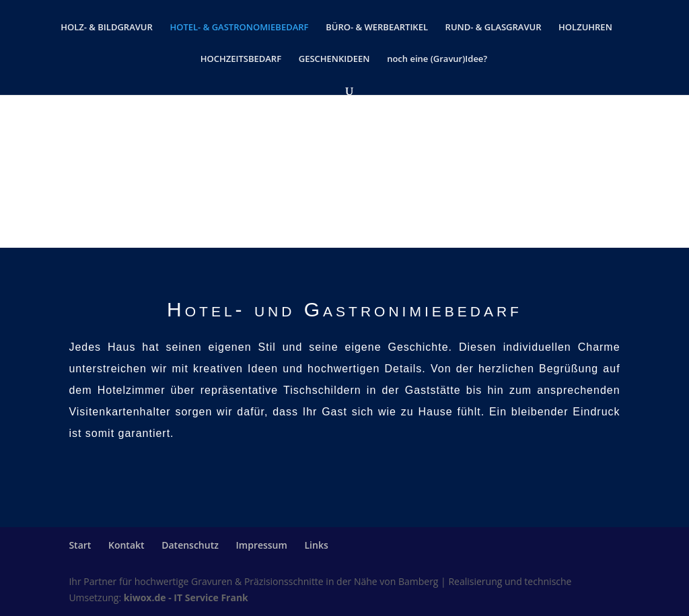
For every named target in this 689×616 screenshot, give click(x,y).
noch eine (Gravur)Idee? (437, 59)
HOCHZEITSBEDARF (241, 59)
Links (317, 545)
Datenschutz (190, 545)
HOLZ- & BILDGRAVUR (107, 28)
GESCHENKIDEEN (334, 59)
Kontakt (126, 545)
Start (80, 545)
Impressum (262, 545)
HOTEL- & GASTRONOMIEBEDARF (239, 28)
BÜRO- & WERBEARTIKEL (377, 28)
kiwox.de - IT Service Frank (186, 597)
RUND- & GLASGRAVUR (494, 28)
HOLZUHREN (585, 28)
